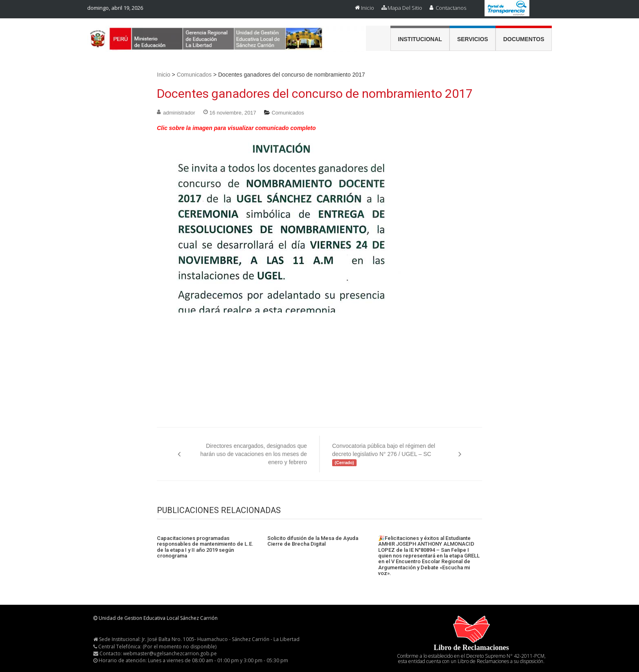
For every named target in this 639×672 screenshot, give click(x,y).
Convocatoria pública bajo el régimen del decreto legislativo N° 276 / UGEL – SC (384, 454)
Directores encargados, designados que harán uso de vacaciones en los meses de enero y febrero (254, 454)
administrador (179, 113)
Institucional (420, 39)
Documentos (524, 39)
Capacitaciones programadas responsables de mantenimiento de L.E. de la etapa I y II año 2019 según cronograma (205, 547)
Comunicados (194, 75)
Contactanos (451, 8)
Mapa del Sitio (405, 8)
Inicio (368, 8)
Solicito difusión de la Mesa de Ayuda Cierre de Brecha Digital (313, 541)
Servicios (473, 39)
